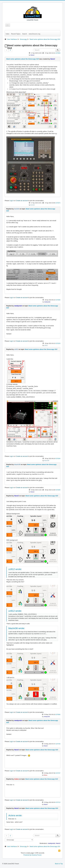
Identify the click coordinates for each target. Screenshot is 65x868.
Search (25, 34)
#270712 (58, 802)
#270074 (58, 203)
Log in (12, 201)
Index (8, 34)
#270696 (58, 715)
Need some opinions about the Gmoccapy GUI (23, 59)
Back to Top (59, 864)
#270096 (58, 300)
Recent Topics (16, 34)
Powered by (27, 855)
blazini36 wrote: (17, 628)
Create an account (22, 201)
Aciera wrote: (15, 815)
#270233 (58, 343)
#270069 (58, 53)
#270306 (58, 490)
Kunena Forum (37, 855)
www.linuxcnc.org (34, 34)
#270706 (58, 744)
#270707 (58, 773)
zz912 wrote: (15, 569)
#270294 (58, 459)
